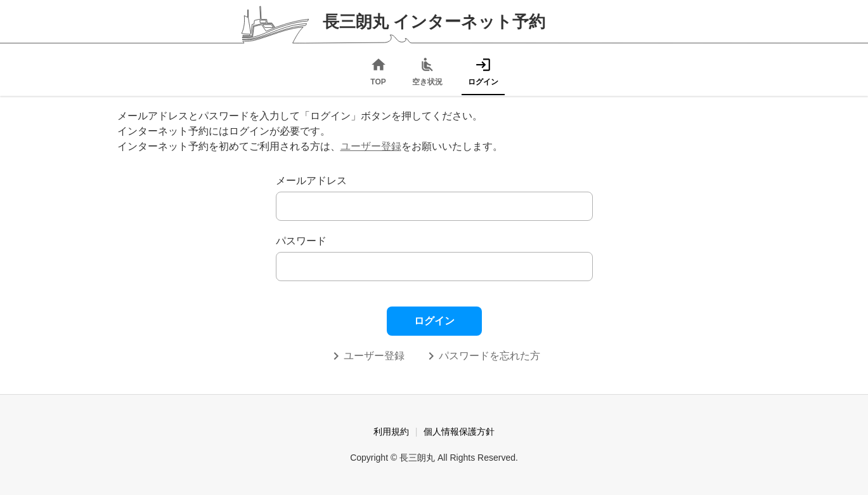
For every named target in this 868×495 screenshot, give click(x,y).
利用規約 (391, 432)
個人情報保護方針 (459, 432)
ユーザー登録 (371, 146)
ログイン (434, 321)
